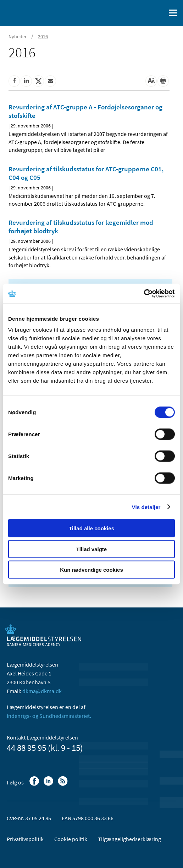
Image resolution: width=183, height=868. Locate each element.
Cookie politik (71, 839)
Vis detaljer (146, 507)
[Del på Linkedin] (26, 81)
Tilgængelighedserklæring (129, 839)
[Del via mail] (50, 81)
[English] (142, 13)
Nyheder (18, 36)
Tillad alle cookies (91, 528)
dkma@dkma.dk (42, 691)
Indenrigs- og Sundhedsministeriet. (49, 716)
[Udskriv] (163, 81)
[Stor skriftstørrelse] (151, 81)
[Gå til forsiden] (35, 12)
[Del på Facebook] (14, 81)
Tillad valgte (91, 549)
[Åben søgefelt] (159, 13)
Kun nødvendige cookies (91, 570)
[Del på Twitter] (38, 81)
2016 (43, 36)
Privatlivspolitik (25, 839)
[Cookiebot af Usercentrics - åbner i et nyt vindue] (144, 294)
